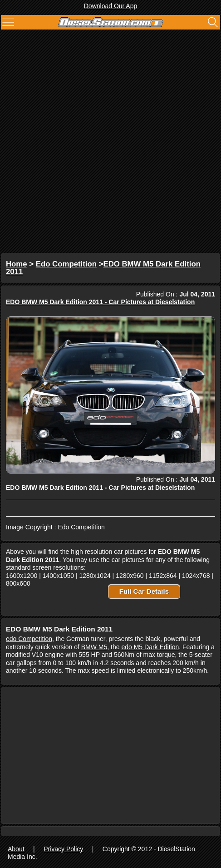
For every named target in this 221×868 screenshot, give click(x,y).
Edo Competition (66, 264)
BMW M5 (94, 647)
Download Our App (111, 6)
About (16, 849)
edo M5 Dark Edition (150, 647)
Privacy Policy (63, 849)
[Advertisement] (110, 142)
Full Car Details (144, 591)
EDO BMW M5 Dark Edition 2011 (103, 268)
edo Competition (29, 639)
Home (17, 264)
